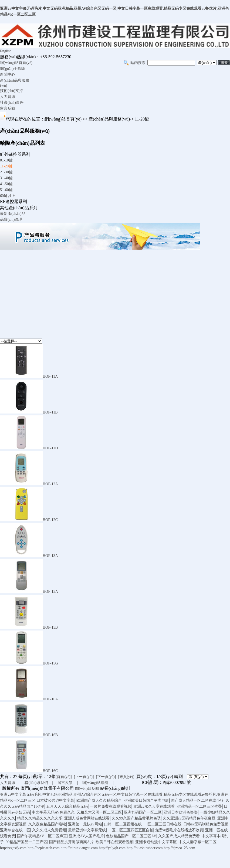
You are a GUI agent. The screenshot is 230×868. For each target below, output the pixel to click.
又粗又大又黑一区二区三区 (99, 812)
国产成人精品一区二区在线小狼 (197, 800)
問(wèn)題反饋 (87, 789)
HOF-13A (50, 556)
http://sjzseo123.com (180, 848)
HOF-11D (50, 448)
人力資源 (8, 97)
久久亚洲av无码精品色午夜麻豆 (189, 818)
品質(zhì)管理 (11, 220)
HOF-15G (50, 663)
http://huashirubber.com (145, 848)
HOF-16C (50, 771)
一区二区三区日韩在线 (163, 824)
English (6, 51)
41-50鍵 (6, 184)
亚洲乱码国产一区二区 (143, 812)
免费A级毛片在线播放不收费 (179, 830)
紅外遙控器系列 (15, 154)
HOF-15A (50, 592)
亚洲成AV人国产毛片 (86, 836)
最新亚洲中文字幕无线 (87, 830)
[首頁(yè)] (64, 777)
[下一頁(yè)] (106, 777)
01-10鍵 (6, 160)
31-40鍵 (6, 178)
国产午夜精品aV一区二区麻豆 (42, 836)
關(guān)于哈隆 (13, 69)
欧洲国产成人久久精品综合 (99, 800)
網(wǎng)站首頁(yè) (16, 63)
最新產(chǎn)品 (13, 214)
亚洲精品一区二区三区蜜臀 (199, 806)
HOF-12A (50, 484)
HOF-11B (50, 412)
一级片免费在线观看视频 (111, 806)
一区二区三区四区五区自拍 (131, 830)
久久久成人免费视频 (49, 830)
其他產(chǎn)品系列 (19, 208)
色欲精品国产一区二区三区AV (131, 836)
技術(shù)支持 (11, 91)
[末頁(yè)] (126, 777)
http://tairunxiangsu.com (79, 848)
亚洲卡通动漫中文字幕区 (156, 842)
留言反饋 (8, 108)
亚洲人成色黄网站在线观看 (87, 818)
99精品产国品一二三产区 (26, 842)
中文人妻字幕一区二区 (198, 842)
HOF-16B (50, 735)
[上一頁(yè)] (84, 777)
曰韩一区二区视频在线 (123, 824)
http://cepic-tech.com (44, 848)
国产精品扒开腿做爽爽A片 (71, 842)
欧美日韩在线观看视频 (114, 842)
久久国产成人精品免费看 (179, 836)
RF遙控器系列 (13, 201)
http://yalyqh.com (112, 848)
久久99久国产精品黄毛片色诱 (136, 818)
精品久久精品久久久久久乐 (40, 818)
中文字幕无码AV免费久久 (53, 812)
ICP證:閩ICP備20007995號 (166, 782)
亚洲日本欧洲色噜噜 (181, 812)
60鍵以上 (8, 196)
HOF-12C (50, 520)
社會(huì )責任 (12, 103)
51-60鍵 (6, 190)
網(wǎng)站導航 (95, 783)
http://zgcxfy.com (13, 848)
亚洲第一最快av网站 (85, 824)
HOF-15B (50, 627)
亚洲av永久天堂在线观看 (154, 806)
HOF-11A (50, 376)
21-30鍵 (6, 172)
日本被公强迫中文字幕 (55, 800)
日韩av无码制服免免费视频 (206, 824)
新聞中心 (8, 75)
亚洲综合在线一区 (15, 830)
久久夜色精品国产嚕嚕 (47, 824)
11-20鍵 (6, 166)
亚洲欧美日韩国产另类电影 (146, 800)
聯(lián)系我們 (36, 783)
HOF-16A (50, 699)
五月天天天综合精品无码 (67, 806)
